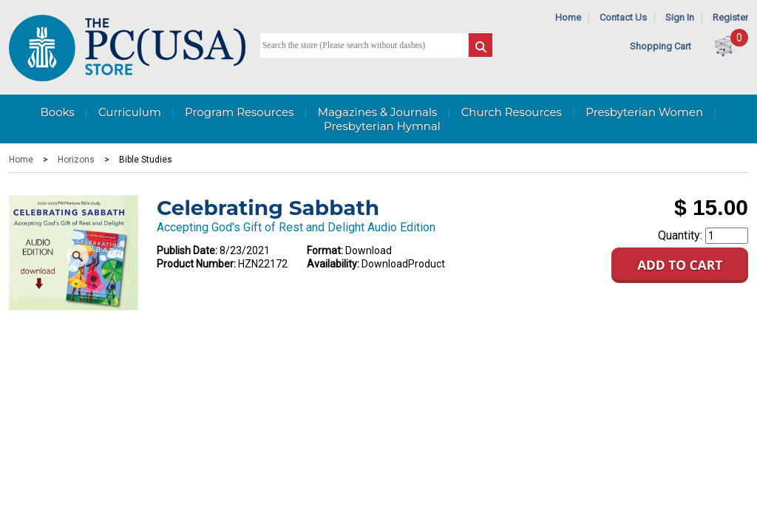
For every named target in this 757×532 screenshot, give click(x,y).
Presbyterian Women (644, 112)
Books (57, 112)
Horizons (76, 160)
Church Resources (512, 112)
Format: (325, 250)
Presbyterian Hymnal (382, 126)
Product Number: (196, 264)
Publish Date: (187, 250)
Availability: (333, 264)
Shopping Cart (661, 46)
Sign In (680, 17)
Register (730, 17)
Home (568, 17)
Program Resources (239, 112)
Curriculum (130, 112)
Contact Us (623, 17)
